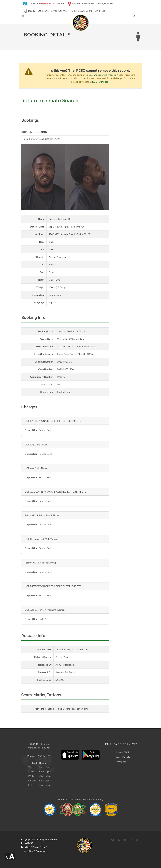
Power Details (122, 757)
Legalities (26, 847)
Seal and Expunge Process (102, 75)
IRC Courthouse (100, 82)
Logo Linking (27, 851)
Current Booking (34, 132)
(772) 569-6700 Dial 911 (44, 4)
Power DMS (122, 752)
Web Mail (122, 762)
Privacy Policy (39, 847)
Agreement (41, 851)
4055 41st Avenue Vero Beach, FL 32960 (90, 4)
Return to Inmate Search (50, 100)
